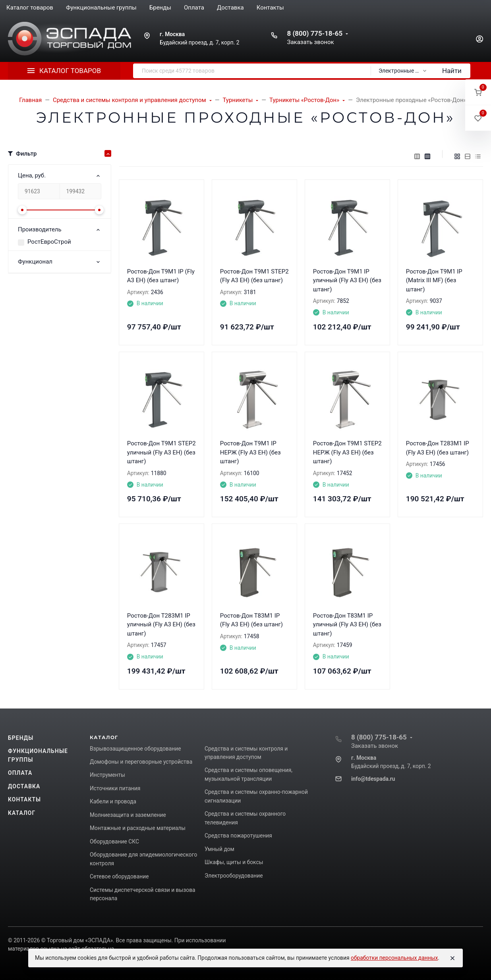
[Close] (452, 958)
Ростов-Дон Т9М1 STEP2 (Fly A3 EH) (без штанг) (254, 276)
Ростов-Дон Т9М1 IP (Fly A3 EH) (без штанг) (161, 276)
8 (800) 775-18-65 (315, 33)
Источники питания (115, 788)
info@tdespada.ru (373, 779)
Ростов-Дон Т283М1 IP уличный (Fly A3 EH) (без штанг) (161, 625)
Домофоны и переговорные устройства (141, 762)
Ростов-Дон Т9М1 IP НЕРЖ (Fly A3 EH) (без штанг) (250, 452)
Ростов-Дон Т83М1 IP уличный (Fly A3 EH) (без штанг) (347, 625)
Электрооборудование (234, 876)
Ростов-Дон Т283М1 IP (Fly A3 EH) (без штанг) (438, 448)
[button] (478, 92)
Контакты (24, 799)
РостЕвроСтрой (49, 242)
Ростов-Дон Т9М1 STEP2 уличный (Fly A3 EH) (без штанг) (161, 452)
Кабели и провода (113, 801)
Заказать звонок (310, 42)
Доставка (24, 786)
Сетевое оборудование (119, 876)
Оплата (20, 773)
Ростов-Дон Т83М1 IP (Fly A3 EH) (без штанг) (251, 620)
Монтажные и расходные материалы (138, 828)
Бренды (21, 738)
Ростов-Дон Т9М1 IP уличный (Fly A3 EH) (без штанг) (347, 280)
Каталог (22, 813)
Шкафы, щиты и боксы (234, 862)
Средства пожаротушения (238, 836)
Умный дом (219, 849)
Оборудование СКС (114, 841)
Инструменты (107, 775)
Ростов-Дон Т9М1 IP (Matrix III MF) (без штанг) (434, 280)
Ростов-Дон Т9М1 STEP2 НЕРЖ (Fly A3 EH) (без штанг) (347, 452)
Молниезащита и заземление (128, 815)
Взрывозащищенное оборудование (135, 749)
